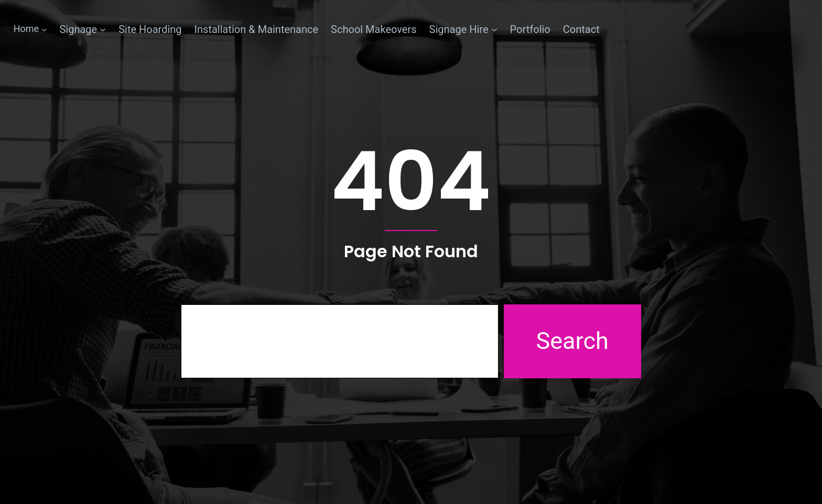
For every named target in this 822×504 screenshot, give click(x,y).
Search (572, 341)
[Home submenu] (30, 29)
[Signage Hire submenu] (463, 29)
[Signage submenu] (83, 29)
